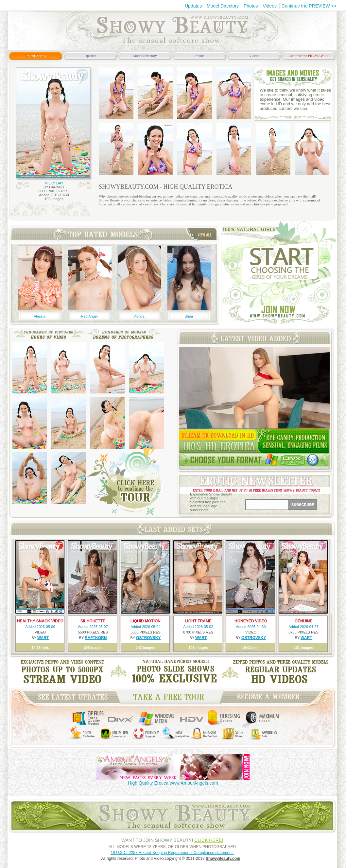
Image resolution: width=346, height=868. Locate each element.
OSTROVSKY (148, 638)
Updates (193, 6)
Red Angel (89, 316)
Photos (251, 6)
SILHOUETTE (93, 621)
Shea (189, 316)
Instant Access (35, 56)
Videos (270, 6)
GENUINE (304, 621)
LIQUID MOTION (146, 621)
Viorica (139, 316)
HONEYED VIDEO (251, 621)
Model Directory (223, 6)
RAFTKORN (96, 638)
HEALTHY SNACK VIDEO (40, 621)
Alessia (39, 316)
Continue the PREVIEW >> (309, 6)
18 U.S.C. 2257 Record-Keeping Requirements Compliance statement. (172, 853)
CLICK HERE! (209, 840)
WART (43, 638)
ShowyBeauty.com (223, 859)
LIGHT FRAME (198, 621)
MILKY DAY (54, 183)
